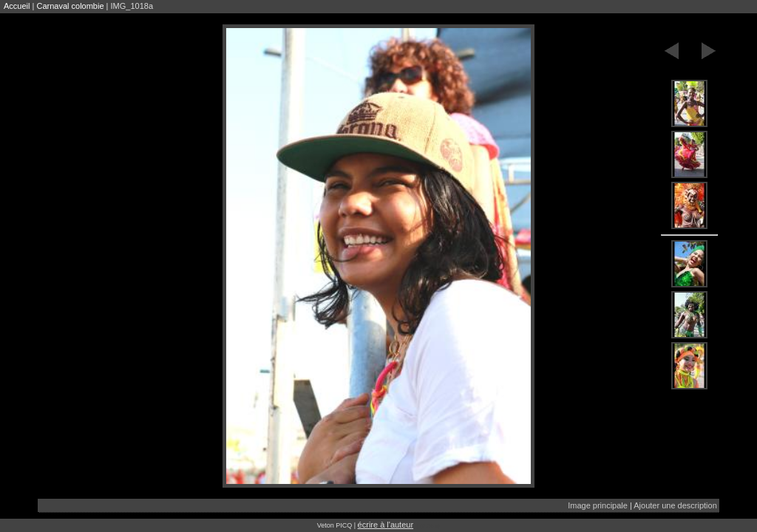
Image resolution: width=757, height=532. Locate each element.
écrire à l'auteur (386, 525)
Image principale (598, 505)
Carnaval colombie (70, 6)
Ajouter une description (675, 505)
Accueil (17, 6)
